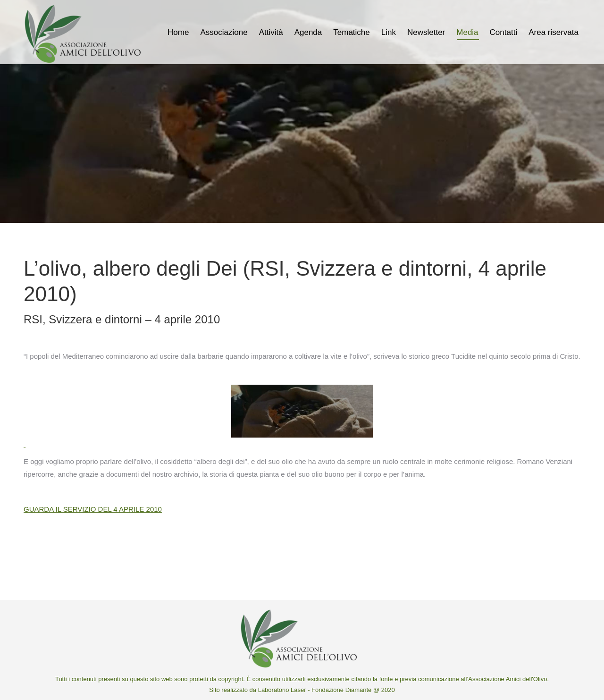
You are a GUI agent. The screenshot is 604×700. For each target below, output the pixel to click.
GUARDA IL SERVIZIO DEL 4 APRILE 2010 (93, 509)
